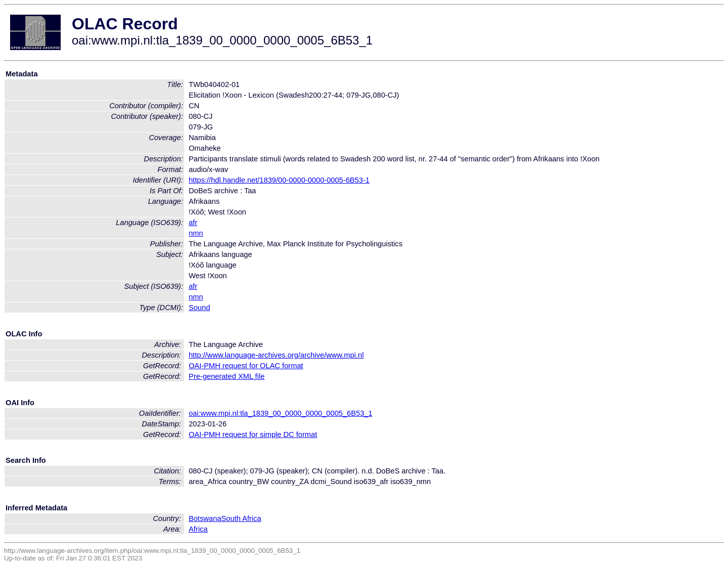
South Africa (241, 518)
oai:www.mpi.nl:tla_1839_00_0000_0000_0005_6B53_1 (280, 413)
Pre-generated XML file (226, 376)
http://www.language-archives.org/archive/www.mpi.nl (276, 355)
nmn (196, 233)
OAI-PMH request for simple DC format (253, 434)
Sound (199, 308)
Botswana (205, 518)
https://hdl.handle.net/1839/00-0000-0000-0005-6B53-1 (279, 180)
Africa (198, 529)
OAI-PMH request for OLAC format (246, 366)
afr (193, 223)
